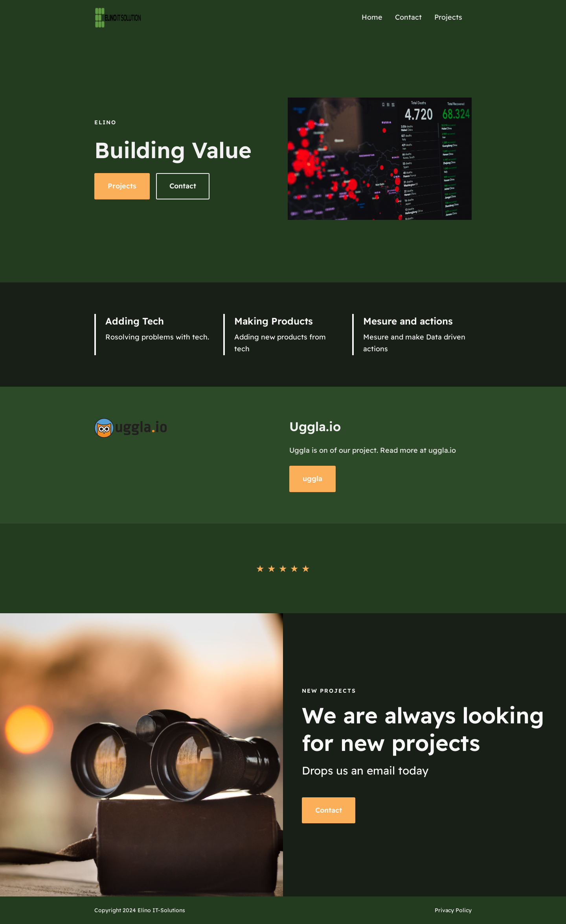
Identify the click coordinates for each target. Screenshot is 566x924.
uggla (312, 479)
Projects (122, 186)
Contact (183, 186)
